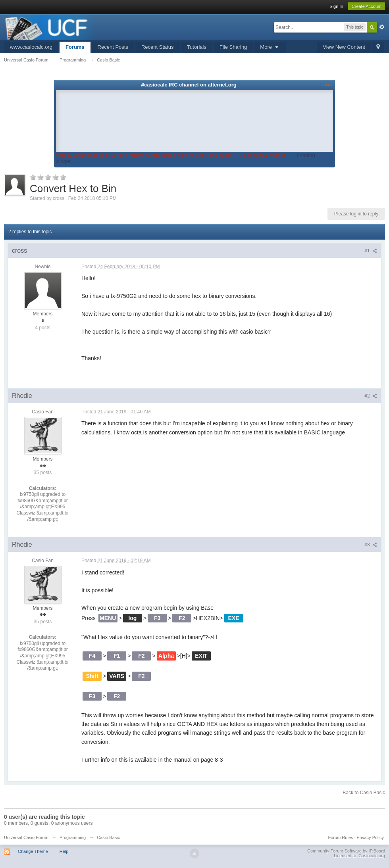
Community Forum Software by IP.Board (346, 851)
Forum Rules (340, 837)
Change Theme (33, 851)
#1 (371, 251)
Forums (75, 47)
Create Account (367, 6)
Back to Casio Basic (364, 793)
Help (64, 851)
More (270, 47)
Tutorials (197, 47)
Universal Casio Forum (26, 837)
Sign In (336, 6)
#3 (371, 545)
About (327, 85)
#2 (371, 396)
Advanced (382, 27)
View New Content (344, 47)
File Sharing (233, 47)
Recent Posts (113, 47)
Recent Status (158, 47)
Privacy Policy (370, 837)
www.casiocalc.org (31, 47)
